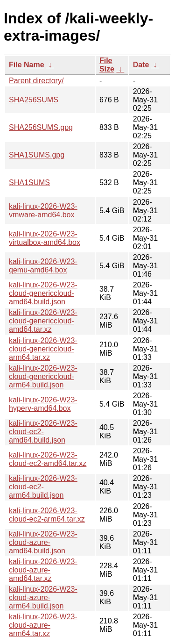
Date (141, 65)
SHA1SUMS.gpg (37, 155)
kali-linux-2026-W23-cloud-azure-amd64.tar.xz (43, 570)
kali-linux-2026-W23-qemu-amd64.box (43, 266)
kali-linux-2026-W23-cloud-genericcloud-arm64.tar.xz (43, 349)
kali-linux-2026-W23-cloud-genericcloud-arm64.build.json (43, 376)
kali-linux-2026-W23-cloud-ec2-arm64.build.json (43, 487)
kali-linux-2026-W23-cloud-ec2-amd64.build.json (43, 432)
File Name (27, 65)
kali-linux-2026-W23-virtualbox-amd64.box (45, 238)
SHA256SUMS (34, 100)
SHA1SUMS (29, 182)
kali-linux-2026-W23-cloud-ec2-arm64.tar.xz (47, 515)
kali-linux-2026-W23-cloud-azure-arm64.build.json (43, 597)
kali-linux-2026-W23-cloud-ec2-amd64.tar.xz (48, 459)
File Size (107, 65)
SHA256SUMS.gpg (41, 127)
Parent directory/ (36, 81)
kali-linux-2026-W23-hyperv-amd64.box (43, 404)
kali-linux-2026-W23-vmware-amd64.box (43, 211)
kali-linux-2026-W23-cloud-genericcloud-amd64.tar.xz (43, 321)
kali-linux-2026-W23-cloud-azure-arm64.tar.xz (43, 625)
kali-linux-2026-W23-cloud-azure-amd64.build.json (43, 542)
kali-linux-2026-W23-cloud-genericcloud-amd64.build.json (43, 293)
